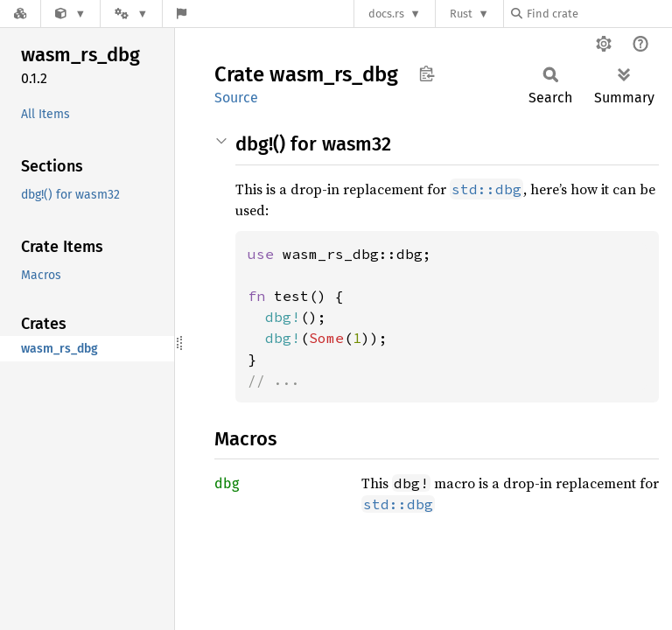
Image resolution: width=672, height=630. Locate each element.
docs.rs (386, 14)
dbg (227, 483)
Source (236, 98)
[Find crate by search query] (598, 14)
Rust (461, 14)
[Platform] (131, 14)
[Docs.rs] (20, 14)
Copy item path (427, 73)
